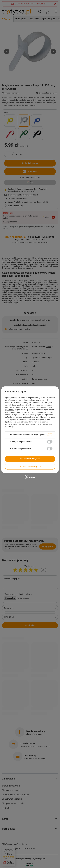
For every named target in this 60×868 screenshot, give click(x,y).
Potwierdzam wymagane (30, 467)
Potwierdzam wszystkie (30, 459)
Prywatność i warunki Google (41, 412)
